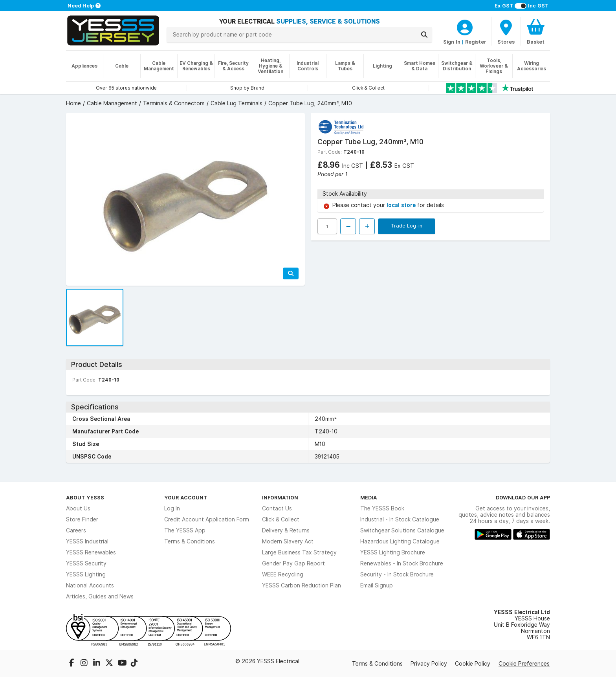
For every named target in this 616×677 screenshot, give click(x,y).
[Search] (424, 35)
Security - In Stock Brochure (397, 574)
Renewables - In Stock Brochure (402, 563)
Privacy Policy (429, 664)
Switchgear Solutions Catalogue (402, 530)
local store (402, 205)
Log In (172, 508)
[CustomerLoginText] (465, 26)
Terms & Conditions (190, 541)
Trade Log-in (407, 226)
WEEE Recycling (283, 574)
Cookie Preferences (524, 664)
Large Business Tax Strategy (299, 552)
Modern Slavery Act (288, 541)
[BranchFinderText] (506, 31)
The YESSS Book (382, 508)
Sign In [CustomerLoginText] (452, 42)
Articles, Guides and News (100, 596)
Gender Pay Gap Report (293, 563)
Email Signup (377, 585)
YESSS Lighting (86, 574)
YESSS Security (86, 563)
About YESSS (85, 497)
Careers (76, 530)
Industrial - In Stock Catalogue (400, 519)
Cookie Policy (473, 664)
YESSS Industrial (87, 541)
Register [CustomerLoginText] (476, 42)
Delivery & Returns (286, 530)
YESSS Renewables (91, 552)
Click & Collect (281, 519)
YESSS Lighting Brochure (393, 552)
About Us (78, 508)
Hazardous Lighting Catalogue (400, 541)
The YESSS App (185, 530)
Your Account (186, 497)
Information (280, 497)
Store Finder (82, 519)
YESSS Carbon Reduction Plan (302, 585)
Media (369, 497)
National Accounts (90, 585)
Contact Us (277, 508)
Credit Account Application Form (207, 519)
